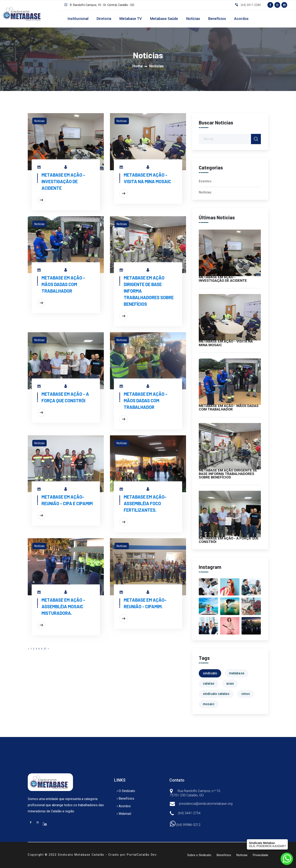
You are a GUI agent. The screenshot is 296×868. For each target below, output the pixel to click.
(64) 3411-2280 (251, 5)
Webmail (125, 814)
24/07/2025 (51, 387)
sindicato (210, 673)
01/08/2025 (51, 168)
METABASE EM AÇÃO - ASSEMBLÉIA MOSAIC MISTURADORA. (63, 606)
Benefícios (217, 19)
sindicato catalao (216, 694)
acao (230, 683)
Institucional (78, 19)
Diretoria (104, 19)
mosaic (209, 704)
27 (45, 649)
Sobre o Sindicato (199, 855)
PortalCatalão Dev (142, 855)
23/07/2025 (133, 387)
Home (138, 66)
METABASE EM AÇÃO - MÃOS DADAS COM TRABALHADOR (63, 284)
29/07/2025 (51, 271)
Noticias (242, 855)
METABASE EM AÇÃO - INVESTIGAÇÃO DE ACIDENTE (63, 181)
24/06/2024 (51, 593)
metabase (237, 673)
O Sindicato (127, 791)
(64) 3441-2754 (189, 813)
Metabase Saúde (164, 19)
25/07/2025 (133, 271)
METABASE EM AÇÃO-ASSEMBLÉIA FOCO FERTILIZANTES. (145, 503)
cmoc (246, 694)
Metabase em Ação (82, 168)
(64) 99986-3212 (185, 825)
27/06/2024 (51, 490)
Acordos (241, 19)
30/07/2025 (133, 168)
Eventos (205, 181)
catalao (209, 683)
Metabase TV (131, 19)
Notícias (193, 19)
